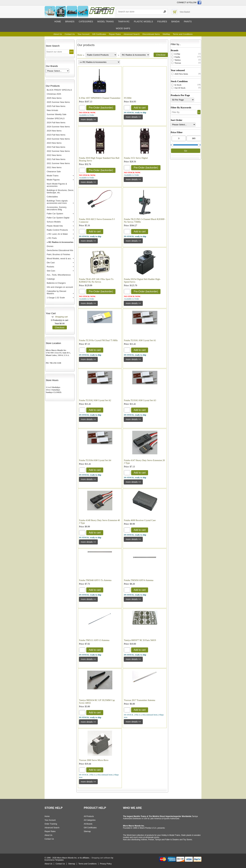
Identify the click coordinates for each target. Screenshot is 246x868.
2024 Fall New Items (56, 123)
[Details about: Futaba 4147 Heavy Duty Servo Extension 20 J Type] (133, 482)
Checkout (60, 327)
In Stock (176, 85)
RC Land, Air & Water (58, 234)
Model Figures (53, 180)
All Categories (90, 820)
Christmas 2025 (54, 94)
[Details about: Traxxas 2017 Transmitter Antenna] (133, 722)
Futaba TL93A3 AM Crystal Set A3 (140, 400)
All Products (89, 816)
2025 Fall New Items (56, 106)
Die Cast (51, 263)
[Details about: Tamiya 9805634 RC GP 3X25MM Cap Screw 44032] (88, 722)
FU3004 (128, 98)
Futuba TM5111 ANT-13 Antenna (94, 640)
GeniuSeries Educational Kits (60, 250)
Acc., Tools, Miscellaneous (59, 275)
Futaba (176, 57)
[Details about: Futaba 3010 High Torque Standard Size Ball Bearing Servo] (88, 182)
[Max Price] (194, 138)
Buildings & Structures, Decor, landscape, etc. (60, 191)
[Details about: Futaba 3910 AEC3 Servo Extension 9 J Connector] (88, 241)
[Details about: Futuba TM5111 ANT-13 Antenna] (88, 659)
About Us (58, 34)
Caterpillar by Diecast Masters (56, 292)
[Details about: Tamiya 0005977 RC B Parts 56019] (133, 659)
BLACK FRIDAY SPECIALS (59, 90)
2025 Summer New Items (58, 102)
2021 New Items (54, 167)
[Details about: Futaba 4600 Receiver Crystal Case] (133, 539)
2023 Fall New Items (56, 135)
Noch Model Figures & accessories (57, 185)
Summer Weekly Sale (57, 114)
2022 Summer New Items (58, 151)
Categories (86, 22)
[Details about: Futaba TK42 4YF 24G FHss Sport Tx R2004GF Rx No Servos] (88, 303)
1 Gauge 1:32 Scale (56, 298)
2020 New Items (180, 74)
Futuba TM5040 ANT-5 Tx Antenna (95, 580)
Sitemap (87, 831)
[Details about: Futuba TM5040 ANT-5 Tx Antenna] (88, 599)
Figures (162, 22)
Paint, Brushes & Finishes (58, 254)
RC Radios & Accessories (61, 242)
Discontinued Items (151, 34)
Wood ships (123, 28)
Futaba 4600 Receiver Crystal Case (140, 520)
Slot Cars (51, 271)
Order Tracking (51, 824)
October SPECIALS (56, 118)
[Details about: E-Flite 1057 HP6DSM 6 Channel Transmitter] (88, 119)
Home (58, 22)
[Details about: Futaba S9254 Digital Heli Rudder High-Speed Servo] (133, 303)
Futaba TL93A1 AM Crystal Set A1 (140, 340)
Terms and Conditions (183, 34)
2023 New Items (54, 143)
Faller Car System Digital (58, 218)
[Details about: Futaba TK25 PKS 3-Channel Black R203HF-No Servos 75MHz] (133, 241)
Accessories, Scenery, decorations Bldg (57, 208)
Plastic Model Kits (55, 226)
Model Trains (53, 176)
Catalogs (51, 279)
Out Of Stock (178, 88)
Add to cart (140, 108)
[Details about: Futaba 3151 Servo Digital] (133, 179)
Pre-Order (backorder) (101, 108)
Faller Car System (55, 214)
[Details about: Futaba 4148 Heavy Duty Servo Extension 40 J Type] (88, 542)
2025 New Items (54, 98)
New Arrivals (52, 110)
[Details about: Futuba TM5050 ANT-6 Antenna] (133, 599)
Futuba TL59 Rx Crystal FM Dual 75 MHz (98, 340)
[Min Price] (179, 138)
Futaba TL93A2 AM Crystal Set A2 (95, 400)
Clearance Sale (54, 172)
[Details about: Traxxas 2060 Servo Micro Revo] (88, 782)
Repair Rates (115, 34)
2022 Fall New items (56, 147)
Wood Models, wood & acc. (59, 258)
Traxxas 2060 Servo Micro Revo (94, 760)
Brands (70, 22)
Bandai (175, 22)
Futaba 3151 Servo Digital (136, 158)
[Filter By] (184, 112)
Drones (50, 246)
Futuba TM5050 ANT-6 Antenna (139, 580)
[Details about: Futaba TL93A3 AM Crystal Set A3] (133, 419)
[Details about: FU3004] (133, 117)
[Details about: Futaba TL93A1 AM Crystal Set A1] (133, 359)
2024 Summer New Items (58, 127)
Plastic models (143, 22)
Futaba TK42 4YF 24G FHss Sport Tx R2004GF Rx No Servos (96, 280)
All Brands (88, 824)
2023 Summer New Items (58, 139)
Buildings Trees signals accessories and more (57, 202)
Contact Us (70, 34)
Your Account (83, 34)
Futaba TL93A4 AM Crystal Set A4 (95, 460)
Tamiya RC (124, 22)
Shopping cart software (101, 858)
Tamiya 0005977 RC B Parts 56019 (140, 640)
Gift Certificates (99, 34)
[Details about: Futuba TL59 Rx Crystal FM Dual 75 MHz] (88, 359)
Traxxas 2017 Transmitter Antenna (139, 700)
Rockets (50, 267)
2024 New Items (54, 131)
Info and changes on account (60, 287)
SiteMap (166, 34)
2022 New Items (54, 155)
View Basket (185, 12)
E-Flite (176, 54)
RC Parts (53, 238)
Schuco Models (54, 222)
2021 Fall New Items (56, 159)
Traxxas (176, 63)
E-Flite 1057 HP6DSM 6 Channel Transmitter (100, 98)
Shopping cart (61, 317)
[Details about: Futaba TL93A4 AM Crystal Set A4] (88, 479)
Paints (188, 22)
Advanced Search (132, 34)
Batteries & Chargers (56, 283)
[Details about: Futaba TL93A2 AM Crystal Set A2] (88, 419)
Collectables (52, 197)
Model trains (105, 22)
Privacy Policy (106, 864)
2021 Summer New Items (58, 163)
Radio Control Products (57, 230)
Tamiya (176, 60)
